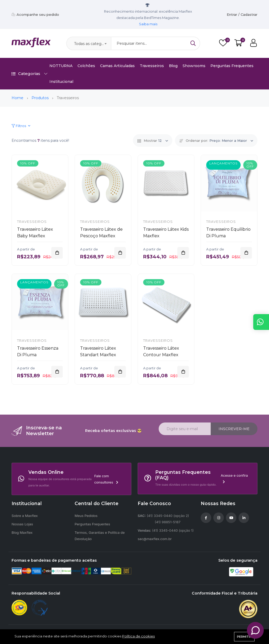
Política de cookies (138, 636)
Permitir (244, 637)
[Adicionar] (57, 253)
